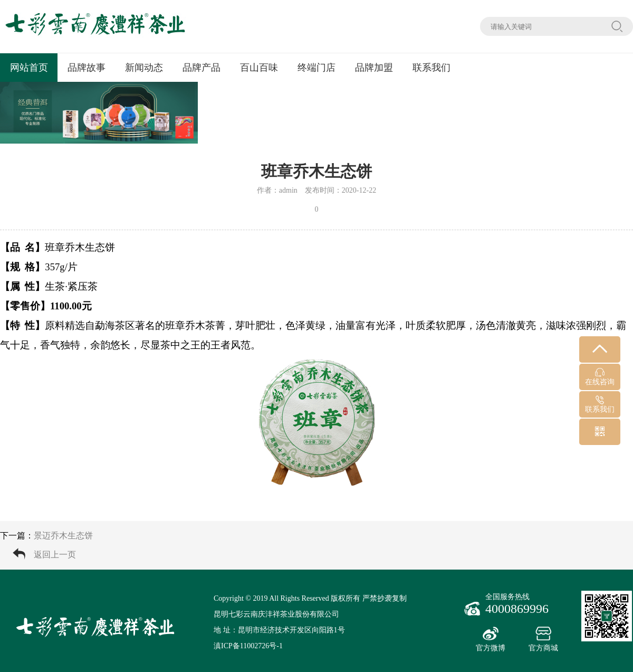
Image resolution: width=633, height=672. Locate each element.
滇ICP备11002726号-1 (248, 646)
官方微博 (491, 639)
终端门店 (316, 68)
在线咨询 (600, 377)
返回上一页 (55, 555)
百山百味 (259, 68)
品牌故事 (87, 68)
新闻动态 (144, 68)
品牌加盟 (374, 68)
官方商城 (543, 639)
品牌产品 (202, 68)
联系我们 (431, 68)
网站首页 (29, 68)
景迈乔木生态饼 (63, 536)
